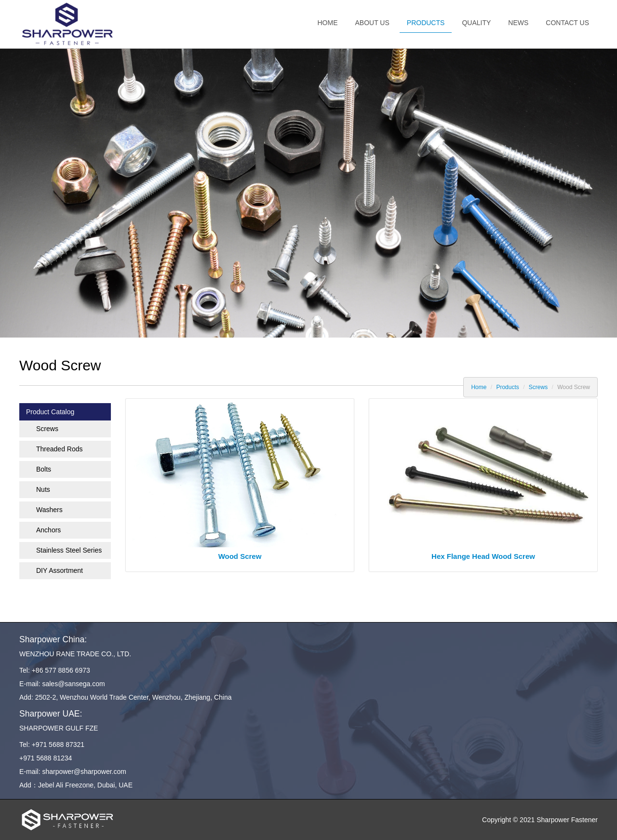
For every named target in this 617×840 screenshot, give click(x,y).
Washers (49, 510)
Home (328, 23)
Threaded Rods (60, 449)
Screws (538, 387)
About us (372, 23)
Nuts (43, 489)
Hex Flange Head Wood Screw (483, 556)
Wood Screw (240, 556)
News (518, 23)
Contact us (567, 23)
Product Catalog (50, 412)
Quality (476, 23)
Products (426, 23)
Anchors (48, 530)
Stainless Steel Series (69, 550)
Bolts (44, 469)
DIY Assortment (60, 570)
